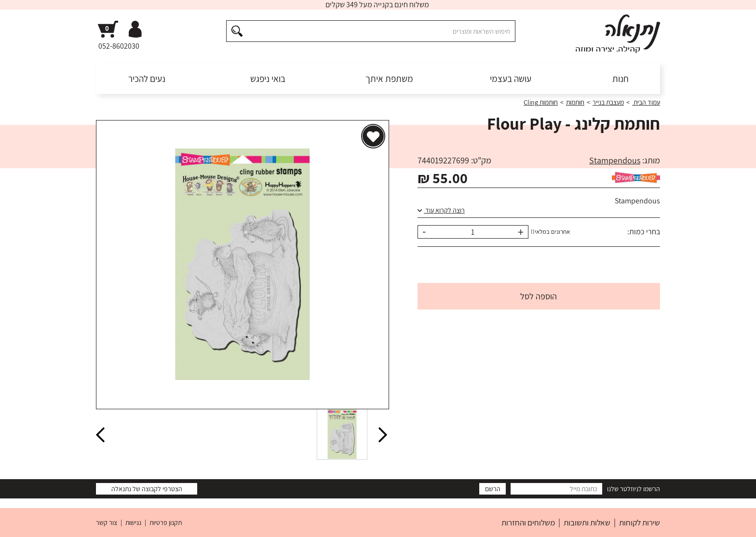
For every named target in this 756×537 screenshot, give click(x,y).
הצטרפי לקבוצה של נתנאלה (147, 489)
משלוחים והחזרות (528, 523)
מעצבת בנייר (608, 102)
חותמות (575, 102)
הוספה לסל (539, 296)
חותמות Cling (541, 102)
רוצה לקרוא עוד (441, 210)
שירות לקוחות (640, 523)
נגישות (133, 523)
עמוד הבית (646, 102)
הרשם (493, 489)
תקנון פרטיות (166, 523)
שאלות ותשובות (587, 523)
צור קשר (107, 523)
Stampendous (615, 160)
